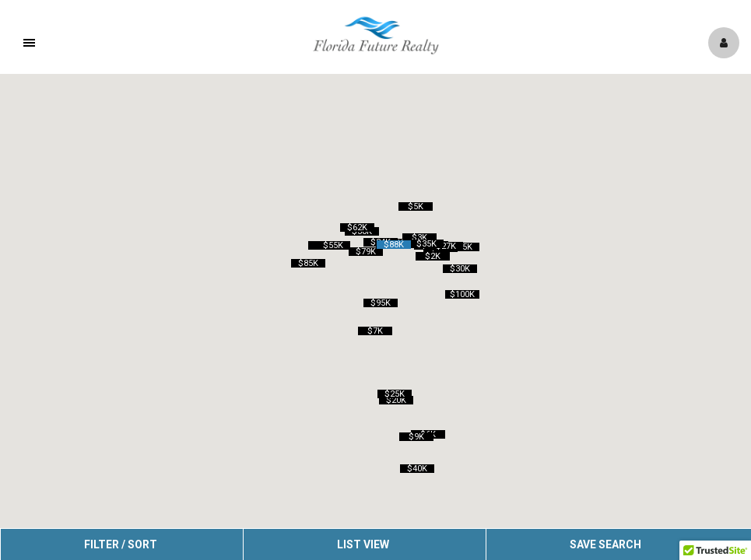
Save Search (605, 544)
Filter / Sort (121, 544)
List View (363, 544)
